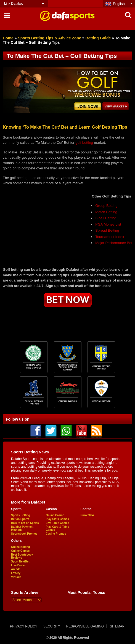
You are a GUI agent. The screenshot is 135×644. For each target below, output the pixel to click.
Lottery (16, 573)
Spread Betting (107, 230)
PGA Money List (108, 224)
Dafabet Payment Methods (22, 528)
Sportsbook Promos (24, 534)
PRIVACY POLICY (24, 626)
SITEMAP (117, 626)
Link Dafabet (13, 4)
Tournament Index (110, 237)
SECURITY (52, 626)
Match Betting (106, 212)
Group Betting (106, 206)
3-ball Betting (106, 218)
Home (8, 38)
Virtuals (16, 577)
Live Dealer (18, 565)
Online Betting (20, 547)
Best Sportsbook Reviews (22, 556)
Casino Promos (56, 534)
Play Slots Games (57, 519)
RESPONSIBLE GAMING (85, 626)
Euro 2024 (87, 515)
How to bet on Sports (25, 523)
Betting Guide (98, 38)
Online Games (20, 551)
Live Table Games (57, 523)
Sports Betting (21, 515)
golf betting (84, 143)
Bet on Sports (20, 519)
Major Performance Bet (114, 243)
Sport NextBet (20, 562)
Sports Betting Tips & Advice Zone (49, 38)
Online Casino (55, 515)
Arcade (16, 569)
